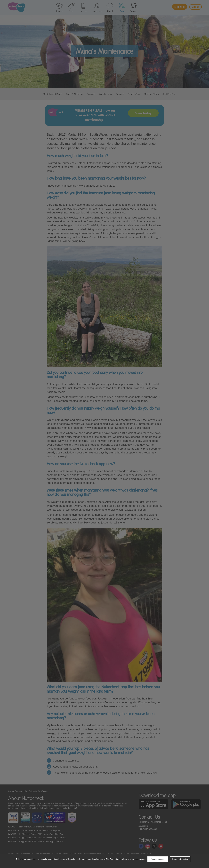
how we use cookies (136, 859)
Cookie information (180, 859)
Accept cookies (158, 859)
